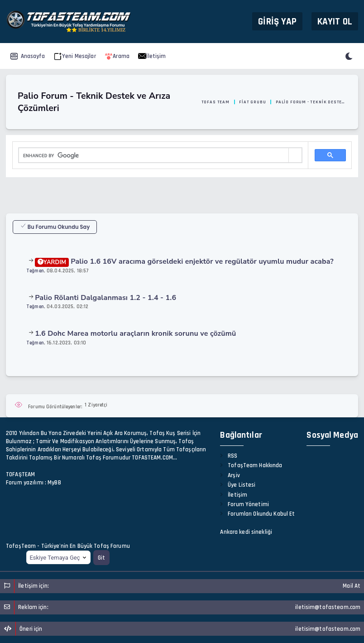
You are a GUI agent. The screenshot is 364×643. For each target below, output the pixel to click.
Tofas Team (216, 102)
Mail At (352, 586)
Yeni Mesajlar (75, 56)
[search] (154, 155)
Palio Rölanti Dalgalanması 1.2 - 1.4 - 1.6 (105, 298)
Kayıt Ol (335, 21)
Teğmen (35, 271)
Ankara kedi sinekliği (246, 532)
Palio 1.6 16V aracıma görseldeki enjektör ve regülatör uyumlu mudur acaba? (184, 261)
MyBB (54, 483)
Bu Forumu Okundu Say (55, 227)
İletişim (152, 56)
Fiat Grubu (252, 102)
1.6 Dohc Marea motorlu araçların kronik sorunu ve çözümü (135, 334)
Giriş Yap (277, 21)
